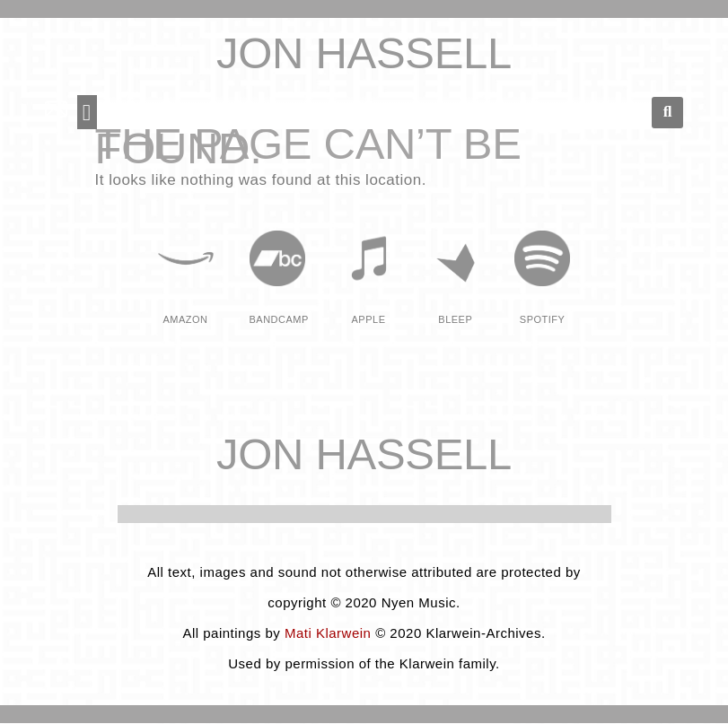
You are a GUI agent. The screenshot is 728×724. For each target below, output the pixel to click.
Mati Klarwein (328, 633)
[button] (87, 112)
